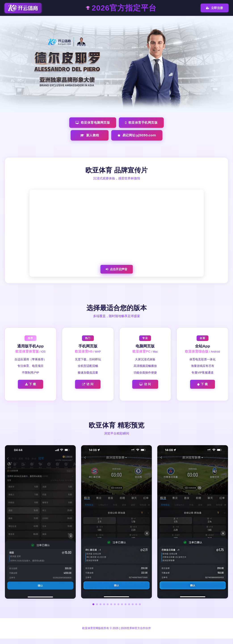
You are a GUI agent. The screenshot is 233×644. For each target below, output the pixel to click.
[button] (93, 604)
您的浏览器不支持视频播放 (117, 233)
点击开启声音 (116, 269)
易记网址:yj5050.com (137, 135)
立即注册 (215, 8)
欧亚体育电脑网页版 (93, 123)
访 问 (88, 384)
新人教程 (90, 135)
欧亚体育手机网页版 (141, 123)
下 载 (31, 384)
